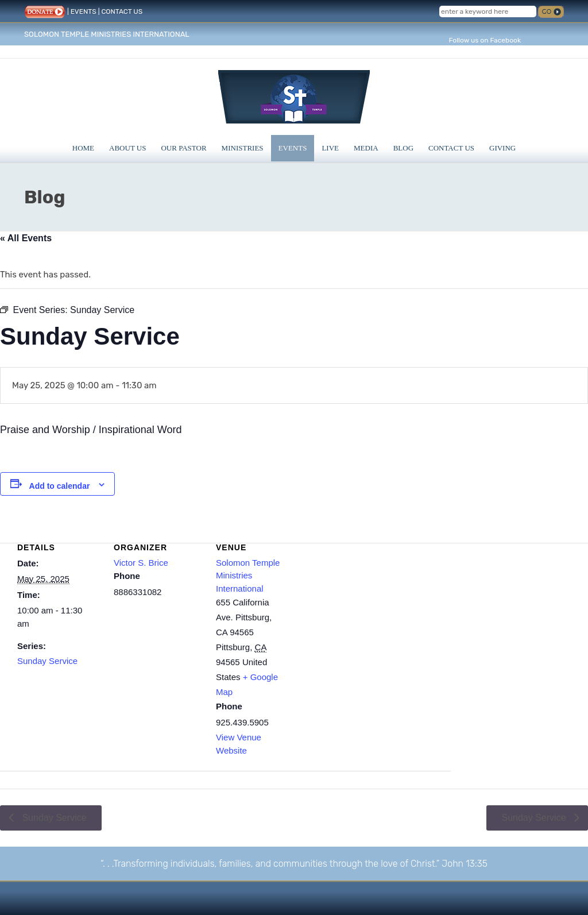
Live (330, 148)
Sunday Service (47, 661)
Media (366, 148)
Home (83, 148)
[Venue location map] (373, 606)
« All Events (26, 238)
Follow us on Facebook (485, 40)
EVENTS (84, 11)
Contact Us (451, 148)
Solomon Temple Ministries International (248, 576)
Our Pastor (183, 148)
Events (293, 148)
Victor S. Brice (141, 563)
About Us (127, 148)
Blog (403, 148)
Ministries (243, 148)
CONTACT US (122, 11)
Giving (502, 148)
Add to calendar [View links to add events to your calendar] (60, 486)
